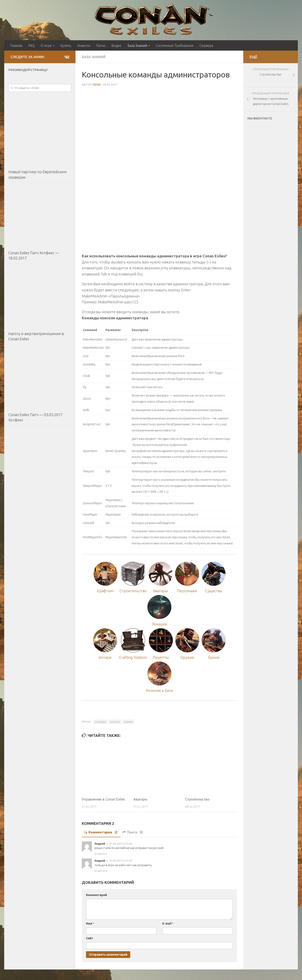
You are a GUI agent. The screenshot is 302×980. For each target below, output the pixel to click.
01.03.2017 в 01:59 (120, 861)
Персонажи (187, 591)
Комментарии (101, 832)
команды (100, 722)
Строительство (133, 591)
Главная (16, 46)
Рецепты (161, 657)
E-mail (168, 924)
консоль (115, 722)
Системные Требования (174, 46)
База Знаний (137, 46)
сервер (128, 722)
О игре (46, 46)
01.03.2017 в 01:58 (120, 844)
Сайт (90, 938)
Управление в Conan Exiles (103, 799)
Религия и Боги (159, 691)
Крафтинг (105, 591)
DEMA (97, 85)
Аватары (161, 591)
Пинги (133, 832)
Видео (116, 46)
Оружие (187, 657)
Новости (83, 46)
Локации (159, 624)
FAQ (31, 46)
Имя (90, 924)
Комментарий (96, 895)
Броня (214, 657)
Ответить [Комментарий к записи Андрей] (101, 854)
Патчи (100, 46)
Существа (213, 591)
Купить (66, 46)
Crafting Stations (133, 657)
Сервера (206, 46)
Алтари (105, 657)
